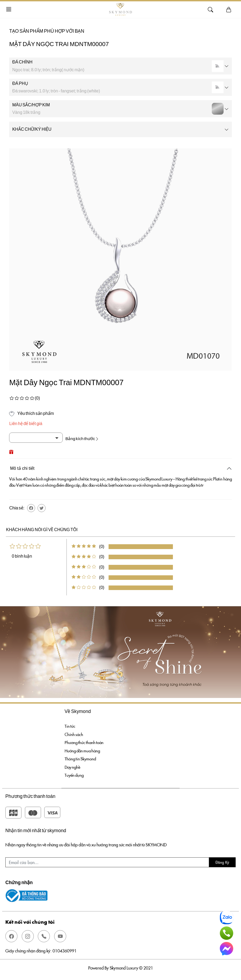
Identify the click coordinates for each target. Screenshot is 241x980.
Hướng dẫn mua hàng (84, 750)
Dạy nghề (73, 767)
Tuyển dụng (75, 775)
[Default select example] (36, 438)
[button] (31, 507)
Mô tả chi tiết (22, 467)
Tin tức (70, 725)
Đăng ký (222, 863)
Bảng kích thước (84, 437)
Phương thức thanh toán (85, 742)
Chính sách (74, 734)
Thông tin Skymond (81, 759)
